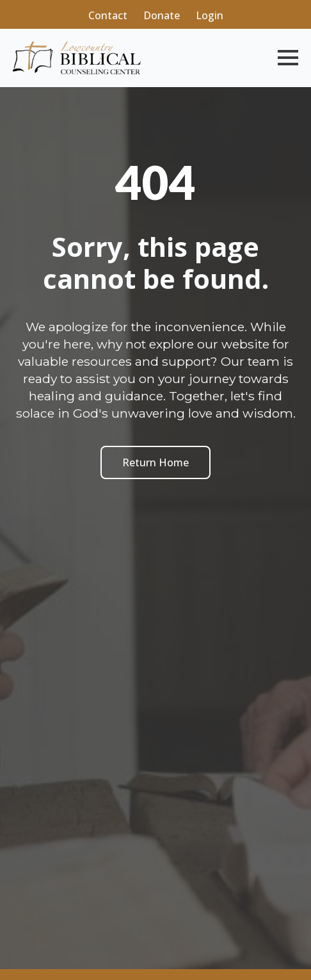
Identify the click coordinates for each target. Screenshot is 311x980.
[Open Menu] (288, 58)
